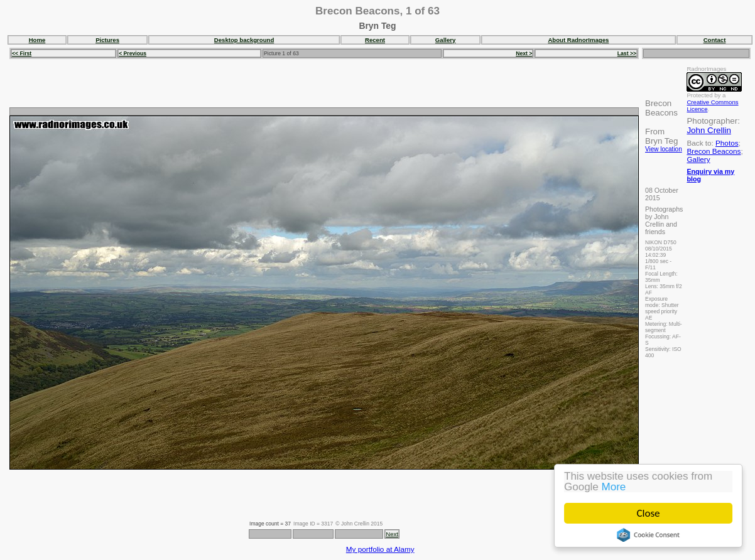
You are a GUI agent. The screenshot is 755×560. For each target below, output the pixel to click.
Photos (727, 143)
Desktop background (244, 40)
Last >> (627, 53)
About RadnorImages (578, 40)
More (614, 487)
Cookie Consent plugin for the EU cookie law (648, 535)
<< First (22, 53)
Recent (375, 40)
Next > (524, 53)
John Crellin (709, 130)
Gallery (446, 40)
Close (649, 513)
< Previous (133, 53)
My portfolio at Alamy (380, 549)
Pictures (107, 40)
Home (37, 40)
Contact (715, 40)
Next (392, 534)
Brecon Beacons (714, 151)
